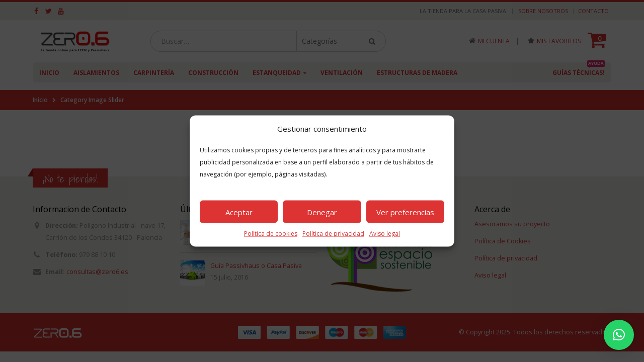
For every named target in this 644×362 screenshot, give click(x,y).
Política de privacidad (333, 234)
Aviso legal (385, 234)
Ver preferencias (405, 212)
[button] (619, 335)
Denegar (322, 212)
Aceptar (239, 212)
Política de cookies (271, 234)
